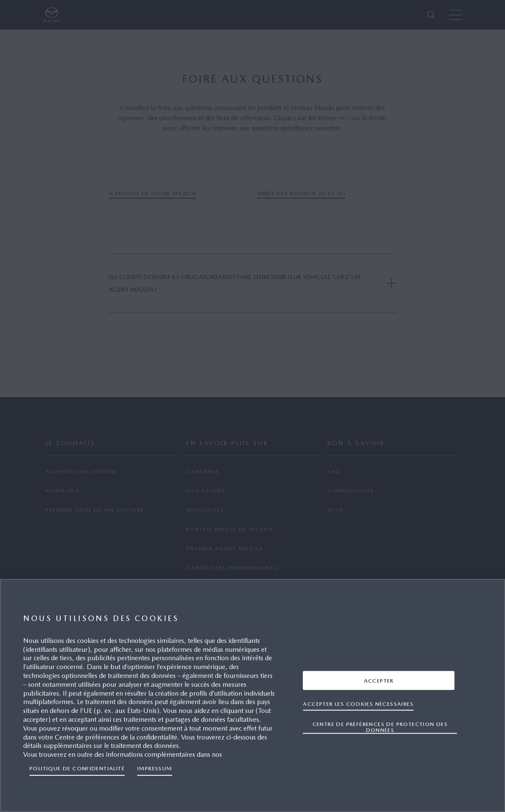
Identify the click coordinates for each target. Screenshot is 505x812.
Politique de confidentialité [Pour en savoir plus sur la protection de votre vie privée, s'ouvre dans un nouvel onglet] (77, 768)
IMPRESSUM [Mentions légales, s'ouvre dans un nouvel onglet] (155, 768)
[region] (252, 695)
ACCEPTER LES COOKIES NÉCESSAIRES (358, 703)
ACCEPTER (379, 680)
